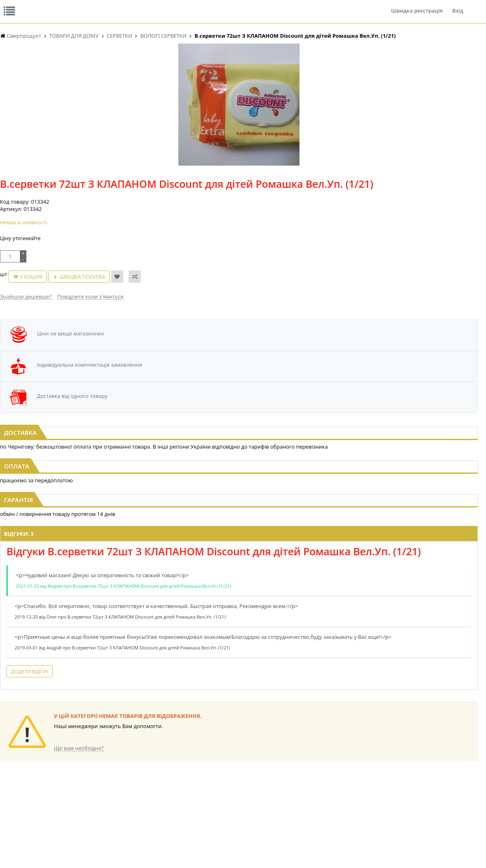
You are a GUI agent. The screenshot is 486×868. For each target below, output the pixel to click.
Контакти (136, 6)
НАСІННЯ (167, 764)
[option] (81, 188)
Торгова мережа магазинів (239, 674)
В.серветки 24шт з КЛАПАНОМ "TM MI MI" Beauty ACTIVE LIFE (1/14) (405, 368)
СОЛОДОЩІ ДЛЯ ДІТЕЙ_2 (386, 764)
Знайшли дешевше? (200, 212)
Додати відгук (143, 633)
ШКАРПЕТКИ (438, 779)
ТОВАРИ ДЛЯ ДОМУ (379, 787)
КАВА (95, 794)
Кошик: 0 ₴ (430, 86)
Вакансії (95, 6)
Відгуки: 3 (132, 477)
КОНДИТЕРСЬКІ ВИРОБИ (252, 771)
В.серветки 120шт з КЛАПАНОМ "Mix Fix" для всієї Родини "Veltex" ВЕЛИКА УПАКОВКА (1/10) (81, 368)
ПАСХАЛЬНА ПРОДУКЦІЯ (318, 787)
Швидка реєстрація (417, 6)
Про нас (18, 6)
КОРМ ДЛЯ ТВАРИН (245, 794)
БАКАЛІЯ (99, 802)
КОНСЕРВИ (236, 787)
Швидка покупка (289, 197)
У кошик (237, 197)
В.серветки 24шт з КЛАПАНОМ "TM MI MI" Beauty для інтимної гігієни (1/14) (243, 368)
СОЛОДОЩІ (370, 756)
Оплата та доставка (172, 85)
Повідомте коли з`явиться (265, 212)
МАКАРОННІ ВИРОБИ (248, 802)
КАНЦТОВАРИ (439, 771)
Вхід (458, 6)
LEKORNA (167, 756)
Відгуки (57, 6)
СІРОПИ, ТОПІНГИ (244, 779)
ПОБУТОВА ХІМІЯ (443, 787)
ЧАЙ (94, 787)
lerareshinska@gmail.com (66, 849)
